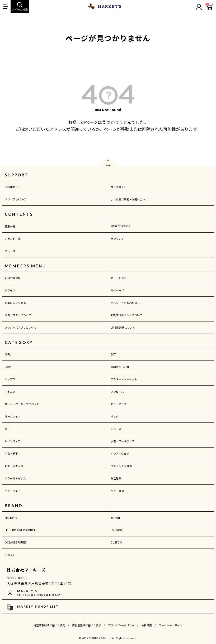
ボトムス (10, 391)
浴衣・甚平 (11, 453)
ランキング (117, 239)
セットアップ (119, 404)
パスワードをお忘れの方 (125, 303)
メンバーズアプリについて (21, 327)
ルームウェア (13, 416)
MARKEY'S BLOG (121, 226)
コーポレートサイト (171, 625)
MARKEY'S (11, 518)
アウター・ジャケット (124, 379)
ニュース (10, 251)
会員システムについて (18, 315)
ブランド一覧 (13, 239)
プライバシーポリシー (121, 625)
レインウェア (13, 441)
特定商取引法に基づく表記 (49, 625)
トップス (10, 379)
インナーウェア (120, 453)
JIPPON (115, 518)
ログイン (10, 290)
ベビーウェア (13, 491)
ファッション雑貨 (121, 466)
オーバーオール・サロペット (22, 404)
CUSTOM (116, 542)
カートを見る (119, 278)
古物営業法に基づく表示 (87, 625)
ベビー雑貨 (117, 491)
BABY (8, 367)
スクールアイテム (15, 478)
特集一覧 (10, 226)
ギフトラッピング (15, 199)
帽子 (7, 429)
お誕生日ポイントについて (126, 315)
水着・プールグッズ (123, 441)
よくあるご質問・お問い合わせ (129, 199)
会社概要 (147, 625)
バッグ (115, 416)
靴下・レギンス (14, 466)
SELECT (10, 555)
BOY (113, 354)
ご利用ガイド (13, 187)
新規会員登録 (13, 278)
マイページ (117, 290)
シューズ (116, 429)
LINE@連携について (123, 327)
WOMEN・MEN (120, 367)
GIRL (8, 354)
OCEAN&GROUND (16, 542)
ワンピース (117, 391)
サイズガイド (119, 187)
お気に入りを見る (15, 303)
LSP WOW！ (118, 530)
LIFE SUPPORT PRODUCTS (21, 530)
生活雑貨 (116, 478)
